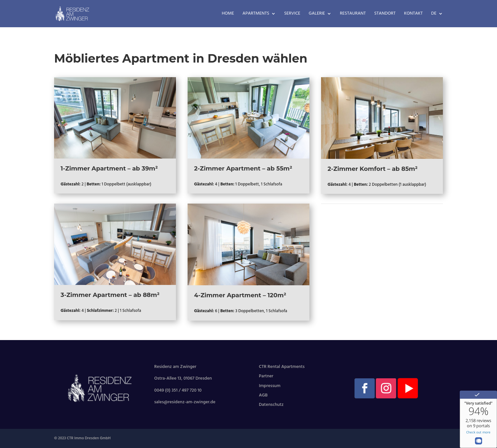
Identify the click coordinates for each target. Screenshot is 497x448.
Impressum (270, 386)
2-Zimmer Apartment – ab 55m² (243, 168)
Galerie (317, 14)
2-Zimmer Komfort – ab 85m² (373, 169)
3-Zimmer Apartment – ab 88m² (110, 295)
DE (434, 14)
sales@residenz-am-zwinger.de (185, 402)
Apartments (256, 14)
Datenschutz (271, 405)
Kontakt (413, 14)
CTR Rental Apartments (282, 367)
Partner (266, 376)
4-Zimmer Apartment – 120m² (240, 295)
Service (292, 14)
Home (228, 14)
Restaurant (353, 14)
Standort (385, 14)
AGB (263, 395)
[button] (14, 434)
